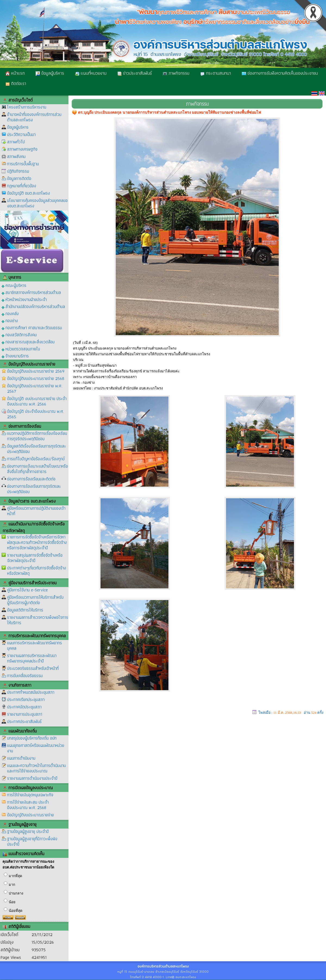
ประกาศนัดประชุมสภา (24, 707)
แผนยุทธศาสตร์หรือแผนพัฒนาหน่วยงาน (36, 748)
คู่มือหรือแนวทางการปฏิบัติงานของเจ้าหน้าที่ (36, 511)
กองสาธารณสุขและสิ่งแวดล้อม (28, 342)
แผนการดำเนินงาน (21, 758)
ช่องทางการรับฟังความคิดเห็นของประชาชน (280, 73)
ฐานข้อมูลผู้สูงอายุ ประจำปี (28, 831)
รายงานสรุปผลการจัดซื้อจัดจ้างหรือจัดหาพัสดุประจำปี (35, 558)
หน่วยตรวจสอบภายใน (21, 349)
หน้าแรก (15, 73)
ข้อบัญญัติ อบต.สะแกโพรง (29, 193)
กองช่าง (10, 320)
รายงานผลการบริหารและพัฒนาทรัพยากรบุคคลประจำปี (32, 658)
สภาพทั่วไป (16, 142)
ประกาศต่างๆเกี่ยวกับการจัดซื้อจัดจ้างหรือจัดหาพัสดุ (37, 571)
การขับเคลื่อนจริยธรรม (25, 676)
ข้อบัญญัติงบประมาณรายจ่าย (30, 815)
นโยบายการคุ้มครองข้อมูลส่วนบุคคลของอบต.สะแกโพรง (37, 203)
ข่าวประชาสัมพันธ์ (135, 73)
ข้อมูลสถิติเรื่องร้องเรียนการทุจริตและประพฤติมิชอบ (37, 449)
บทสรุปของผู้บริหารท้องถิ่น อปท (32, 738)
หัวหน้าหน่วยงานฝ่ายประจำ (24, 299)
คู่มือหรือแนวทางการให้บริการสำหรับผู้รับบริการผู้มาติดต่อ (35, 600)
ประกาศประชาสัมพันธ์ (24, 721)
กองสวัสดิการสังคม (19, 334)
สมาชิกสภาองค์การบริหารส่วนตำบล (31, 292)
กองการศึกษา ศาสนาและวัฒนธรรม (32, 327)
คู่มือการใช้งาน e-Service (27, 590)
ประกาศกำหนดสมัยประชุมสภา (31, 692)
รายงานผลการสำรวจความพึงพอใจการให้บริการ (38, 620)
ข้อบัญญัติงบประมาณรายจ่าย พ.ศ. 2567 (35, 388)
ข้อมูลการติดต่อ (19, 178)
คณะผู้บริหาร (14, 285)
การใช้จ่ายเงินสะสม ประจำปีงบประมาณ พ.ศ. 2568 (28, 805)
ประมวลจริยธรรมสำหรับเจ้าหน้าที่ (33, 668)
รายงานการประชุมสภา (25, 714)
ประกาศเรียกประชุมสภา (26, 700)
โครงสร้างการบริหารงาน (27, 107)
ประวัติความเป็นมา (21, 134)
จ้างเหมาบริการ (15, 356)
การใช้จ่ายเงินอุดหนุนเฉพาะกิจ (30, 795)
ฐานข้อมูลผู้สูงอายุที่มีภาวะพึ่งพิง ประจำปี (32, 841)
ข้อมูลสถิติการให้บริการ (25, 610)
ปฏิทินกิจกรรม (18, 171)
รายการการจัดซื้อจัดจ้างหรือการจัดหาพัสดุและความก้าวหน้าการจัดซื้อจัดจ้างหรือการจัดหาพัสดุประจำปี (37, 542)
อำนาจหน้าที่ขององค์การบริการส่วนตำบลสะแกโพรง (34, 117)
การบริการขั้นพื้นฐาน (23, 164)
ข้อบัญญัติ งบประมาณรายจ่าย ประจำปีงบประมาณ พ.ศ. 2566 (37, 401)
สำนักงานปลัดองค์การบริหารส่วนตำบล (33, 306)
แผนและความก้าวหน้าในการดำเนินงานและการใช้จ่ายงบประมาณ (36, 768)
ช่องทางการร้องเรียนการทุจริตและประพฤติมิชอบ (34, 489)
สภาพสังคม (16, 156)
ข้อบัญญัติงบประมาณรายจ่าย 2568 (36, 378)
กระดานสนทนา (216, 73)
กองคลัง (10, 313)
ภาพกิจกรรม (176, 73)
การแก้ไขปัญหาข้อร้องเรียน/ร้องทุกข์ (36, 459)
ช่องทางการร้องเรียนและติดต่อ (31, 479)
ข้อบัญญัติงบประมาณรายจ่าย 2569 (36, 371)
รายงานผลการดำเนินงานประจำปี (32, 778)
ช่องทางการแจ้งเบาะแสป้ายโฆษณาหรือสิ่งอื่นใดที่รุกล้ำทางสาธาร (37, 469)
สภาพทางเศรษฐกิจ (22, 149)
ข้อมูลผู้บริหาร (50, 73)
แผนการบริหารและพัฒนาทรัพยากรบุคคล (35, 646)
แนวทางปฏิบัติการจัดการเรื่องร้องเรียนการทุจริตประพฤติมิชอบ (37, 436)
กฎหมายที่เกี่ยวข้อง (22, 186)
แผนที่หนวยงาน (91, 73)
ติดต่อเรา (16, 83)
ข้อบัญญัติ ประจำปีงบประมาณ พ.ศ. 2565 (35, 414)
